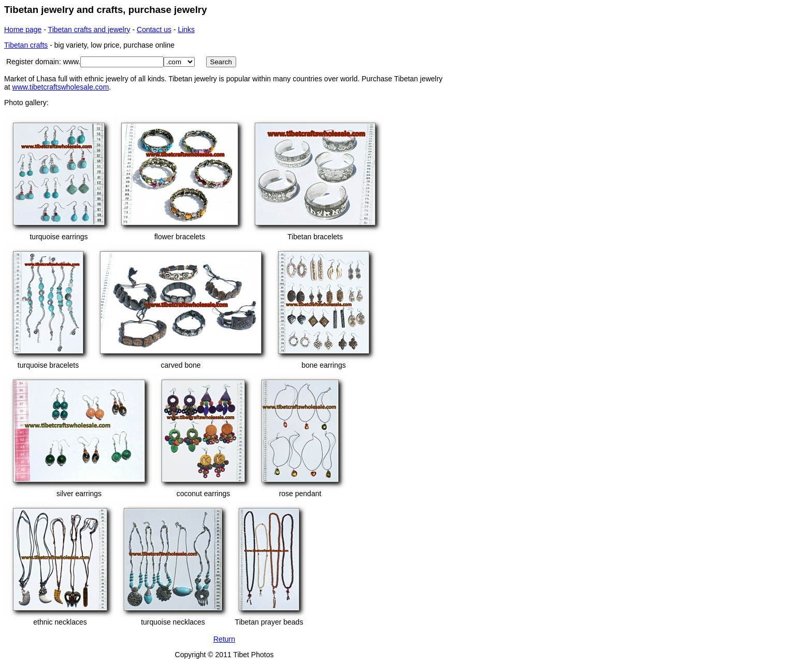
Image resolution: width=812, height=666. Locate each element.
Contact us (154, 30)
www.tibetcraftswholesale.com (61, 87)
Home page (23, 30)
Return (224, 639)
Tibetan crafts (26, 45)
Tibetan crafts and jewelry (89, 30)
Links (186, 30)
